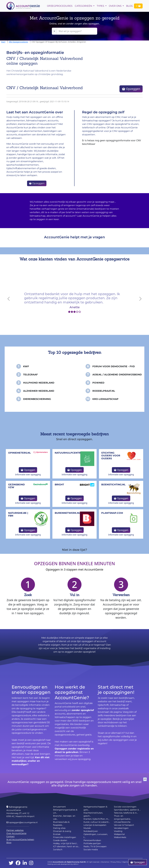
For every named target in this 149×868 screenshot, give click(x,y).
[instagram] (31, 863)
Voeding (118, 831)
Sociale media (91, 850)
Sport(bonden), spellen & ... (127, 810)
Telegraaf (30, 375)
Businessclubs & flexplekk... (61, 824)
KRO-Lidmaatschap (105, 399)
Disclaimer (105, 862)
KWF (26, 366)
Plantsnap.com (112, 513)
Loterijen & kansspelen (95, 825)
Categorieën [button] (84, 6)
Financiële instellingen (65, 837)
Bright (59, 485)
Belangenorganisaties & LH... (65, 811)
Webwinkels (120, 837)
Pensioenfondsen (92, 840)
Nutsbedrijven (91, 831)
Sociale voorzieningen (125, 807)
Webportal (119, 834)
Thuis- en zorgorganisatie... (123, 817)
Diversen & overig (62, 831)
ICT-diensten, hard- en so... (66, 846)
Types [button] (101, 6)
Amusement (59, 807)
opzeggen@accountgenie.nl (22, 822)
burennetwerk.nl (68, 513)
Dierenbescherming (37, 399)
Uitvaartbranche (122, 822)
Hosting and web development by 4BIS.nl (63, 864)
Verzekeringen (121, 828)
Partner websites (15, 830)
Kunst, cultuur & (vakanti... (97, 822)
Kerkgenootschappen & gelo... (95, 808)
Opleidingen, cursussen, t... (96, 836)
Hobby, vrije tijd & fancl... (65, 843)
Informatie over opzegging (28, 474)
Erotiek (57, 834)
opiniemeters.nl (19, 453)
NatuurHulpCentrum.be (72, 453)
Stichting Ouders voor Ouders (111, 456)
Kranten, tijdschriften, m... (96, 819)
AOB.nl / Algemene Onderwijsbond (117, 375)
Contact (10, 836)
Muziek (87, 828)
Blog (130, 6)
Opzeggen (131, 89)
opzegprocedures (60, 6)
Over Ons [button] (115, 6)
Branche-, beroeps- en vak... (64, 817)
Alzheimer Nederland (39, 391)
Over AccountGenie (16, 833)
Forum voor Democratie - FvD (114, 366)
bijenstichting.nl (113, 485)
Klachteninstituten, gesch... (93, 814)
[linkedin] (25, 863)
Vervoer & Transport (124, 825)
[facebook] (18, 863)
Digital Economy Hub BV (76, 862)
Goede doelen (60, 840)
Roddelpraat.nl (104, 391)
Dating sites (59, 828)
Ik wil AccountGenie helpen (20, 839)
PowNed (98, 383)
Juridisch (58, 850)
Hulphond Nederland (39, 383)
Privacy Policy (116, 862)
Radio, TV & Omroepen (95, 846)
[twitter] (11, 863)
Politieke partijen (92, 843)
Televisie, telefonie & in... (126, 813)
